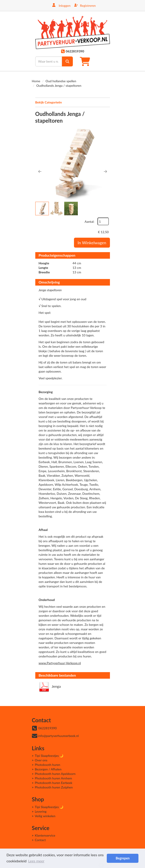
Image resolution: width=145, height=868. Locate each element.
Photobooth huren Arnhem (53, 778)
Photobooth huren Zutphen (54, 787)
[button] (40, 171)
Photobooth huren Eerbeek (54, 783)
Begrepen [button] (122, 858)
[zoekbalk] (49, 61)
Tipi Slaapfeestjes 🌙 (49, 756)
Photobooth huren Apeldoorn (55, 774)
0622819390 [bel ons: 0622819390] (48, 728)
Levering (41, 811)
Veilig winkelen (45, 816)
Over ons (41, 760)
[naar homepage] (73, 32)
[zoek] (67, 61)
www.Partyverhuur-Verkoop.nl (60, 663)
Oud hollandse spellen (61, 81)
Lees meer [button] (36, 861)
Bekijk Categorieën (73, 102)
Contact (40, 840)
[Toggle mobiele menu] (105, 61)
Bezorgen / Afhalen (48, 769)
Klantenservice (45, 835)
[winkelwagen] (86, 61)
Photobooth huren (48, 765)
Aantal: (89, 222)
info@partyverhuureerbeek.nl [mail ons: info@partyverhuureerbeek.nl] (58, 736)
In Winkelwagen (92, 243)
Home (36, 81)
